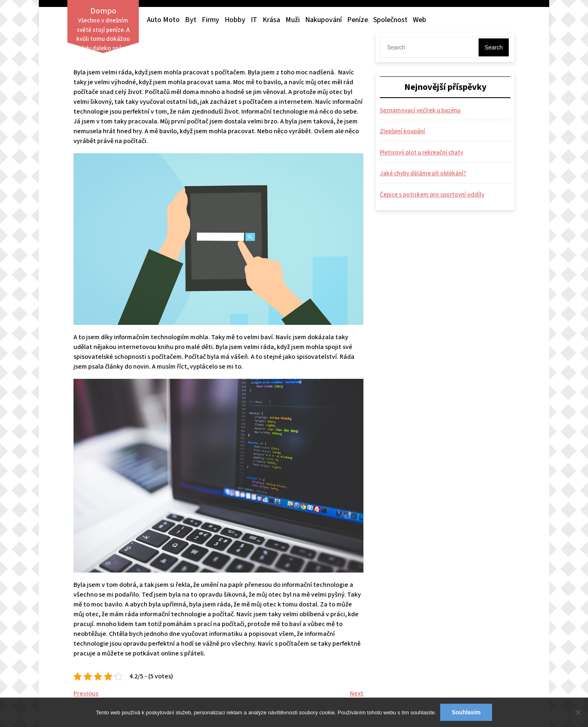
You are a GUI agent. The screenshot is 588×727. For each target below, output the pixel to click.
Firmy (210, 20)
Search (494, 47)
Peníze (357, 20)
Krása (271, 20)
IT (254, 20)
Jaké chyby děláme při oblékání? (423, 173)
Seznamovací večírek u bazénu (420, 111)
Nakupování (323, 20)
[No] (578, 712)
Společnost (390, 20)
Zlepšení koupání (402, 131)
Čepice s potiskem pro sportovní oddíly (432, 195)
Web (420, 20)
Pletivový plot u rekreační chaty (421, 153)
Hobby (235, 20)
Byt (191, 20)
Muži (293, 20)
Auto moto (163, 20)
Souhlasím (466, 712)
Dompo (103, 11)
